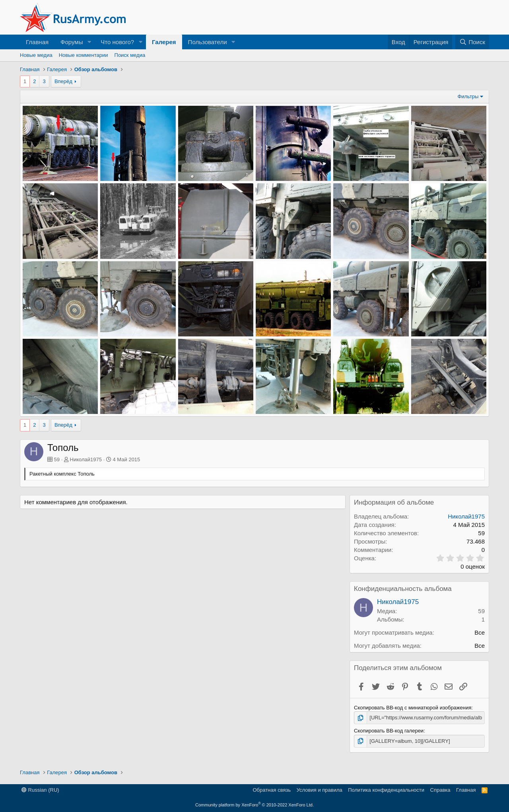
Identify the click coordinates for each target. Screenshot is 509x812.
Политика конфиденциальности (386, 790)
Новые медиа (36, 55)
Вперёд (63, 81)
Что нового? (117, 42)
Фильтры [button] (468, 96)
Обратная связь (272, 790)
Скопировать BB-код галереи (389, 731)
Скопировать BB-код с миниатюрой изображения (413, 708)
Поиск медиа (130, 55)
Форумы (72, 42)
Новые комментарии (84, 55)
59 (481, 611)
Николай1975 (86, 459)
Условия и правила (320, 790)
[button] (89, 42)
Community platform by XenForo (254, 805)
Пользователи (208, 42)
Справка (440, 790)
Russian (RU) (40, 790)
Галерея (164, 42)
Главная (37, 42)
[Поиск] (472, 42)
